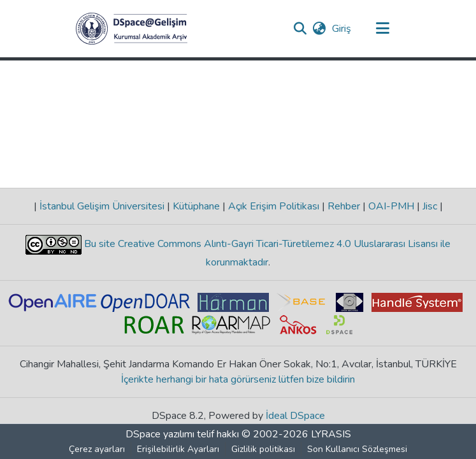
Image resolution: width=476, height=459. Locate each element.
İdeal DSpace (295, 416)
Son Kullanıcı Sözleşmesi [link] (357, 449)
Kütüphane (196, 206)
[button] (132, 29)
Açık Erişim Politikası (274, 206)
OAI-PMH (391, 206)
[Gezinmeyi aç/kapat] (383, 29)
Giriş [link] (342, 29)
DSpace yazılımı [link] (160, 434)
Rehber (344, 206)
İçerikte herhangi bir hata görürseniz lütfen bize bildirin (238, 379)
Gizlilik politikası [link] (263, 449)
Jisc (430, 206)
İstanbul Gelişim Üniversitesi (102, 206)
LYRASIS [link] (331, 434)
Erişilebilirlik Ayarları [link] (178, 449)
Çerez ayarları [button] (97, 449)
